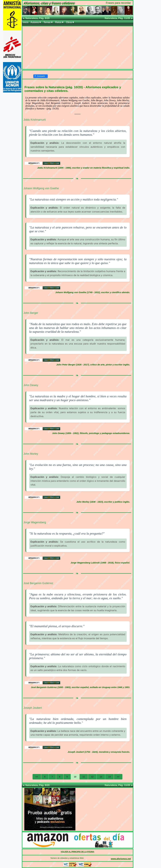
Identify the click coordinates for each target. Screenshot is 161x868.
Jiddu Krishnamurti (35, 120)
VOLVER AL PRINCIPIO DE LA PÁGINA (77, 852)
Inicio (26, 22)
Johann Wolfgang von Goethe (41, 188)
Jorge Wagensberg (35, 522)
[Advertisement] (78, 48)
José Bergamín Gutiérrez (38, 583)
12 (92, 777)
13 (101, 777)
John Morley (31, 454)
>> (118, 777)
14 (109, 777)
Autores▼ (36, 22)
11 (84, 777)
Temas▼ (48, 22)
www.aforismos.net (121, 859)
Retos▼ (60, 22)
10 (75, 777)
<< (37, 777)
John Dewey (31, 385)
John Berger (31, 313)
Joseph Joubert (33, 708)
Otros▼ (70, 22)
